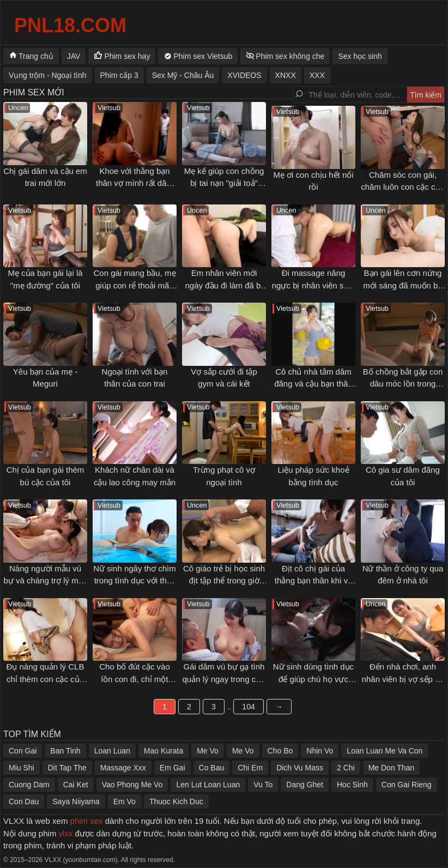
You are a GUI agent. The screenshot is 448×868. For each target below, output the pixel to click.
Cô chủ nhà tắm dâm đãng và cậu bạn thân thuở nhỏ (313, 384)
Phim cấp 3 (119, 75)
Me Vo (208, 751)
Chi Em (250, 768)
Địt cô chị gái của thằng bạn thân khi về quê (313, 581)
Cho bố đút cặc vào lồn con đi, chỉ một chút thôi (135, 679)
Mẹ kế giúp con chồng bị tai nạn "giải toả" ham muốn (224, 183)
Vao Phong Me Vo (132, 785)
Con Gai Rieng (407, 785)
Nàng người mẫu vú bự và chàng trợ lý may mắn (45, 581)
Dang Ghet (305, 785)
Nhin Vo (320, 751)
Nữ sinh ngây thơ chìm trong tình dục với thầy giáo (135, 581)
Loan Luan (112, 751)
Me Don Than (392, 768)
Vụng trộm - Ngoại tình (48, 75)
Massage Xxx (123, 768)
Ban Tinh (65, 751)
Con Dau (24, 801)
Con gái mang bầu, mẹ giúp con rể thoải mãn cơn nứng (134, 285)
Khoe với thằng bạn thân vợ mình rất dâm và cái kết (135, 183)
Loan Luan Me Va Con (385, 751)
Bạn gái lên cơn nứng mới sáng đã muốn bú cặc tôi (403, 285)
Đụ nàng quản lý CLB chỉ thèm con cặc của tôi (46, 679)
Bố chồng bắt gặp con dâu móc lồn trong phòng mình (403, 384)
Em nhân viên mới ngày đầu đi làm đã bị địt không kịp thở (224, 285)
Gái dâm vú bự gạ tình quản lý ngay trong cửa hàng (224, 679)
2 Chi (346, 768)
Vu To (263, 785)
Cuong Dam (29, 785)
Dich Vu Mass (300, 768)
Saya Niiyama (76, 801)
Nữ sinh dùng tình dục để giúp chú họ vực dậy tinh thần (313, 679)
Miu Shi (22, 768)
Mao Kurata (164, 751)
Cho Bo (280, 751)
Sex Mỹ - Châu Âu (183, 75)
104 (248, 707)
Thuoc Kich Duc (176, 801)
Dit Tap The (67, 768)
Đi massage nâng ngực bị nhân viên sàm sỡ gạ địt (313, 285)
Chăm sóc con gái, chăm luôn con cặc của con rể (403, 187)
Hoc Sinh (352, 785)
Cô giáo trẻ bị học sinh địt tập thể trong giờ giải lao (224, 581)
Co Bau (212, 768)
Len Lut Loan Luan (208, 785)
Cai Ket (76, 785)
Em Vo (125, 801)
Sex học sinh (360, 56)
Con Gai (23, 751)
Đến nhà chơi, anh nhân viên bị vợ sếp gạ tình (403, 679)
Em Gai (172, 768)
